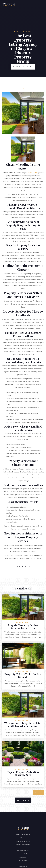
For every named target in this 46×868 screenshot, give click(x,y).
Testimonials (23, 857)
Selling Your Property (23, 834)
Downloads (23, 861)
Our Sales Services (23, 838)
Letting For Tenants (23, 845)
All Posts (22, 800)
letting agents (33, 172)
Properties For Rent (23, 854)
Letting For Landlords (23, 841)
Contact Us (23, 566)
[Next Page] (39, 792)
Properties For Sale (23, 850)
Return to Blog (22, 67)
